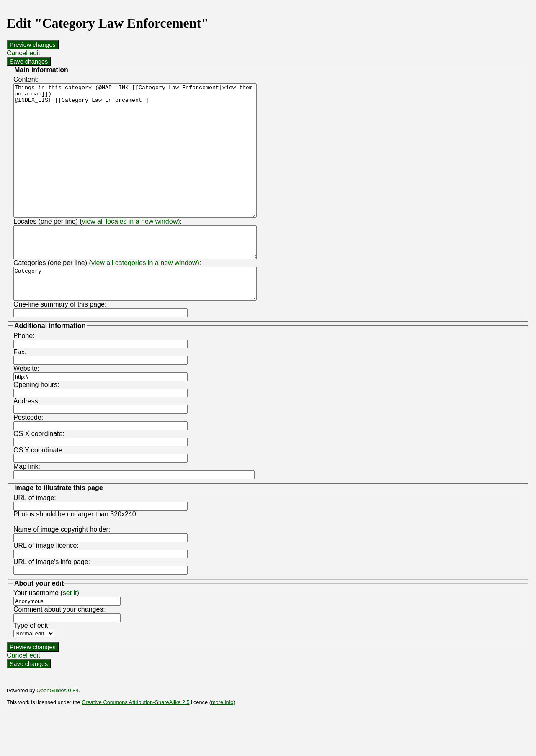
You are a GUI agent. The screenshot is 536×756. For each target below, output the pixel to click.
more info (222, 741)
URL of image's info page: (52, 601)
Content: (26, 79)
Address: (27, 440)
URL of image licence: (46, 584)
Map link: (27, 505)
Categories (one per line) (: (107, 295)
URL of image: (35, 537)
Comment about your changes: (59, 648)
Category (150, 320)
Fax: (20, 391)
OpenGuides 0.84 (57, 729)
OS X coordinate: (39, 473)
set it (70, 632)
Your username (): (47, 632)
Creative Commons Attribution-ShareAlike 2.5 (135, 741)
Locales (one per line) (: (98, 248)
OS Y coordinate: (39, 489)
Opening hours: (36, 424)
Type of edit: (32, 664)
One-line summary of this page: (60, 343)
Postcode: (28, 456)
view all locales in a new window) (131, 248)
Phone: (24, 375)
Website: (26, 407)
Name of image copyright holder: (62, 568)
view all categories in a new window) (145, 295)
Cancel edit (23, 53)
